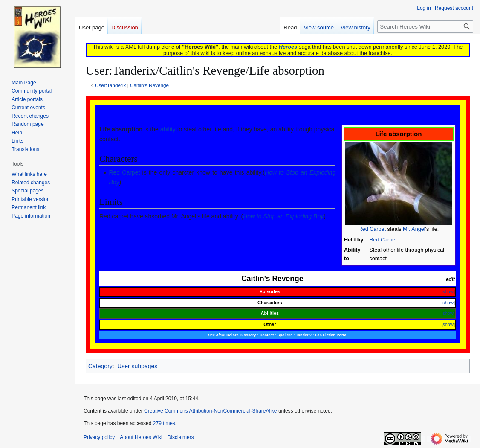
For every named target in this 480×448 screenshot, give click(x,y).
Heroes (288, 47)
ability (168, 129)
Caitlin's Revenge (149, 85)
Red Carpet (372, 229)
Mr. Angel (414, 229)
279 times (164, 423)
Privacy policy (99, 437)
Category (100, 366)
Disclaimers (181, 437)
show (448, 291)
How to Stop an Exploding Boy (283, 216)
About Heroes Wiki (141, 437)
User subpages (137, 366)
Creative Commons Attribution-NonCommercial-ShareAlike (210, 411)
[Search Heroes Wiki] (425, 27)
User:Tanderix (110, 85)
